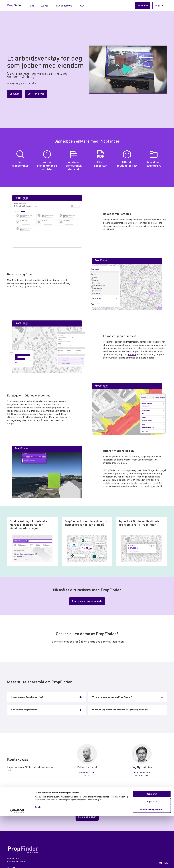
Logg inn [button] (160, 6)
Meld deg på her (87, 817)
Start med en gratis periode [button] (87, 601)
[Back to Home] (15, 6)
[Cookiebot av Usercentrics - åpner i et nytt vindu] (17, 863)
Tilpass (152, 854)
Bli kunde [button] (143, 6)
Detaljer (39, 859)
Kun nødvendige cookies (152, 861)
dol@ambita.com (142, 772)
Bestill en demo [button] (36, 94)
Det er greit (152, 846)
